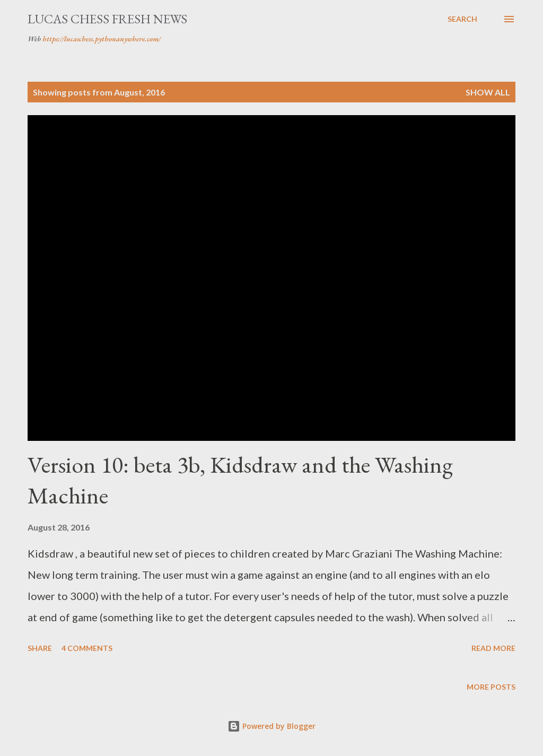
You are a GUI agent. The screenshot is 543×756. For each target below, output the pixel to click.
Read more (493, 648)
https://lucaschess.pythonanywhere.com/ (102, 39)
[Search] (462, 19)
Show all (488, 92)
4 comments (87, 648)
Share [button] (40, 648)
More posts (491, 687)
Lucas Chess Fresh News (107, 19)
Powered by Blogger (271, 726)
